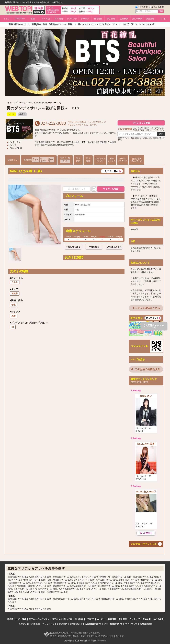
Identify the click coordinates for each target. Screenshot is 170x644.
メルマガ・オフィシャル (144, 544)
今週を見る (94, 247)
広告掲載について (93, 624)
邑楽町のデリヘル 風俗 (57, 592)
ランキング (72, 19)
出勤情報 (39, 160)
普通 (14, 305)
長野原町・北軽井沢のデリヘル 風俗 (35, 586)
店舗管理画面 (146, 624)
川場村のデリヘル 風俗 (24, 589)
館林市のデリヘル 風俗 (35, 580)
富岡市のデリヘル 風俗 (106, 580)
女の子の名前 (158, 7)
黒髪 (14, 316)
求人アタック (152, 318)
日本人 (15, 282)
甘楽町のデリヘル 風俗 (134, 583)
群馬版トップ (13, 619)
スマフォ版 (24, 624)
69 (13, 327)
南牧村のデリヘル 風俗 (112, 583)
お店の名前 (143, 7)
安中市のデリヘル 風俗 (129, 580)
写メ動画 (59, 19)
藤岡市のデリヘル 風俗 (84, 580)
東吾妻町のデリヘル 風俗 (132, 586)
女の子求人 (137, 160)
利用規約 (36, 624)
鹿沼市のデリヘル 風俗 (41, 599)
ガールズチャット (77, 189)
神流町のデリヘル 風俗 (64, 583)
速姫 (33, 19)
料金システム (112, 160)
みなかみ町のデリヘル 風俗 (71, 589)
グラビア (90, 619)
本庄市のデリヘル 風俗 (18, 609)
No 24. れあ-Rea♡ (146, 492)
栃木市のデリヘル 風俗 (18, 599)
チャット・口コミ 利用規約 (55, 624)
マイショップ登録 (141, 123)
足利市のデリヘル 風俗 (90, 599)
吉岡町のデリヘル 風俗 (19, 583)
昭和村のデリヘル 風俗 (46, 589)
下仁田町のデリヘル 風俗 (88, 583)
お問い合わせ (76, 624)
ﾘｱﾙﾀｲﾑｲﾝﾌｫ (20, 19)
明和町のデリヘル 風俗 (141, 589)
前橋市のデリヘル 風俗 (18, 577)
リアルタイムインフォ (100, 160)
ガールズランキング (123, 160)
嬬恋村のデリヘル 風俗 (63, 586)
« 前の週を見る (73, 247)
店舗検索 (146, 619)
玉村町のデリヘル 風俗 (96, 589)
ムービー (101, 619)
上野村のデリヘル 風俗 (42, 583)
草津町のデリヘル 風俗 (86, 586)
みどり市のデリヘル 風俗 (87, 577)
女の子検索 (137, 19)
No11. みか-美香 (146, 444)
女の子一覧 (65, 160)
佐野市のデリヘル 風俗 (112, 599)
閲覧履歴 (150, 19)
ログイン (163, 19)
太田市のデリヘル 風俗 (143, 577)
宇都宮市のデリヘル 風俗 (136, 599)
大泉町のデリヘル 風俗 (35, 592)
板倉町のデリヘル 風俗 (118, 589)
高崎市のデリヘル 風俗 (41, 577)
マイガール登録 (111, 189)
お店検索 (124, 19)
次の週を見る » (114, 247)
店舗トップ (13, 160)
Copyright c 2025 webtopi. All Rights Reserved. (85, 641)
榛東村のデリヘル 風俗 (151, 580)
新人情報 (111, 19)
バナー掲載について (113, 624)
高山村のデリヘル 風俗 (108, 586)
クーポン (85, 19)
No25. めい (146, 396)
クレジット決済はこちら (146, 308)
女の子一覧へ (111, 171)
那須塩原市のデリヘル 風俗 (65, 599)
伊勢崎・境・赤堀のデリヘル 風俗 (115, 577)
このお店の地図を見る (145, 369)
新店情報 (98, 19)
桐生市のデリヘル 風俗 (63, 577)
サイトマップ (131, 624)
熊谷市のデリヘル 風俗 (41, 609)
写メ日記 (46, 19)
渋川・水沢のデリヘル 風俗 (59, 580)
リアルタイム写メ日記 (62, 619)
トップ (7, 19)
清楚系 (15, 294)
